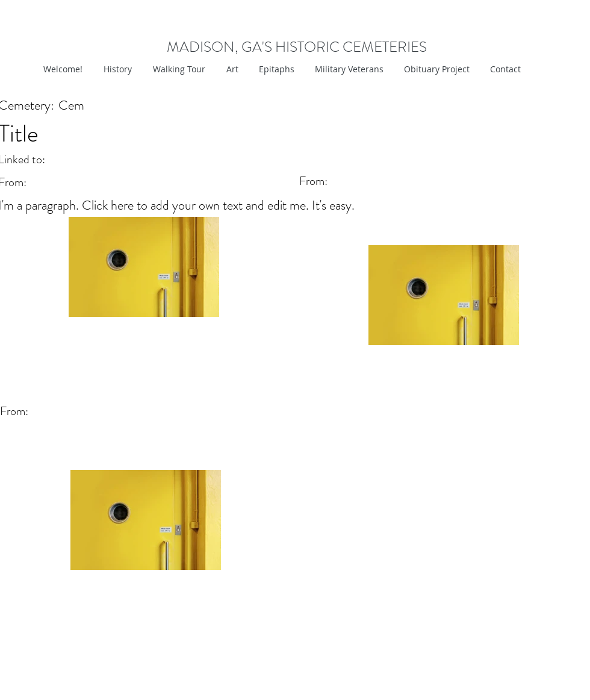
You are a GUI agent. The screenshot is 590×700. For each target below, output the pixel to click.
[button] (231, 69)
